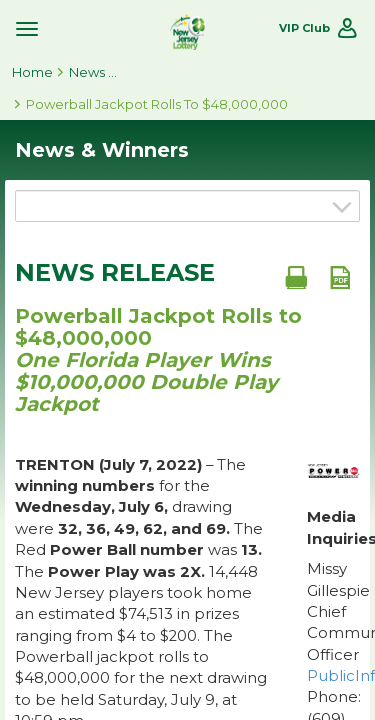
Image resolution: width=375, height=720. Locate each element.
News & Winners (94, 72)
